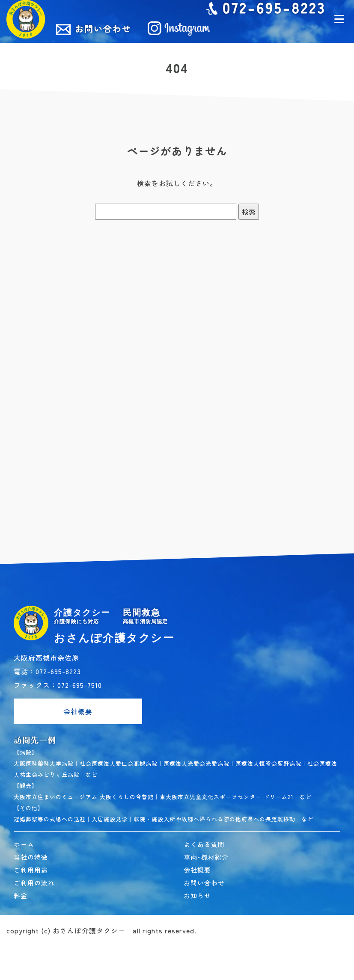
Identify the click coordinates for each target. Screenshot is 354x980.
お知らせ (197, 896)
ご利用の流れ (34, 883)
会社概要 (78, 711)
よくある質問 (204, 844)
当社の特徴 (31, 857)
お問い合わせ (204, 883)
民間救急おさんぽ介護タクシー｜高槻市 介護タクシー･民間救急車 (26, 19)
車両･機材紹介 (206, 857)
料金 (21, 896)
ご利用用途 (31, 870)
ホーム (24, 844)
